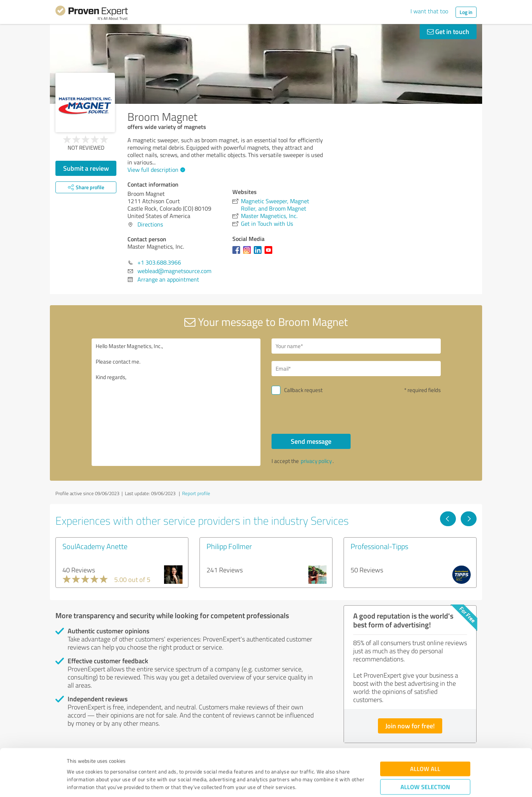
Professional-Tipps (379, 546)
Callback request (303, 390)
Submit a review (86, 168)
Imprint (76, 762)
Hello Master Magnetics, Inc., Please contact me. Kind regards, (176, 402)
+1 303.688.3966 (159, 262)
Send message (311, 441)
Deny (425, 769)
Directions (150, 224)
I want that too (429, 11)
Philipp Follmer (229, 546)
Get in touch (448, 31)
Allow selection (425, 747)
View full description (155, 170)
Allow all (425, 728)
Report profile (196, 493)
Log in (466, 12)
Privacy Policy (104, 762)
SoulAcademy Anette (95, 546)
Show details (312, 783)
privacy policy (316, 461)
